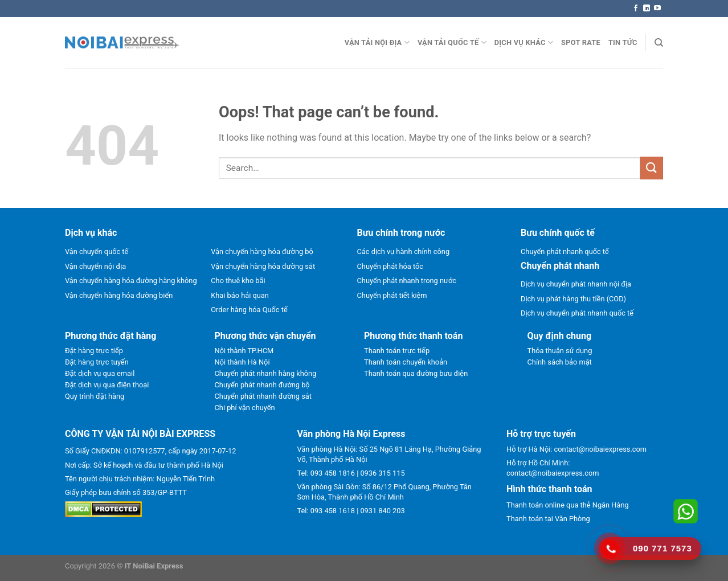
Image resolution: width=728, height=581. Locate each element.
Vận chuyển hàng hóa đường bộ (262, 251)
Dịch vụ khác (524, 42)
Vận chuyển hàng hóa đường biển (119, 295)
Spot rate (581, 42)
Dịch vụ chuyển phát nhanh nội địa (576, 284)
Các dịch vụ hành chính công (404, 251)
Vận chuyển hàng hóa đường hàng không (131, 281)
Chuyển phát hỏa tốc (390, 266)
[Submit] (652, 168)
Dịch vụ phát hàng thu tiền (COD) (573, 299)
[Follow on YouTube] (657, 9)
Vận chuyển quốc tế (97, 251)
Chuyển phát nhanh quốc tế (565, 251)
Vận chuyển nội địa (95, 266)
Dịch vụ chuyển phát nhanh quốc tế (577, 313)
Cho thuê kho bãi (238, 281)
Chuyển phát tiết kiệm (392, 295)
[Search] (659, 43)
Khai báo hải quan (240, 295)
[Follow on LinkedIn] (647, 9)
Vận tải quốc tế (452, 42)
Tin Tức (623, 42)
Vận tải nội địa (377, 42)
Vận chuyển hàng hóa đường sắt (263, 266)
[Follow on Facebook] (636, 9)
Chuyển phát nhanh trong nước (407, 281)
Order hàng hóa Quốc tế (249, 310)
